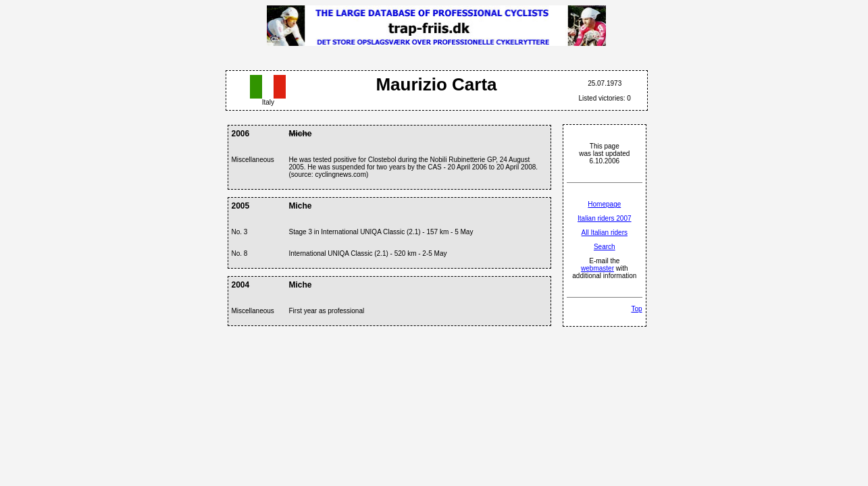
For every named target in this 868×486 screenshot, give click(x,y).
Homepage (604, 204)
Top (636, 309)
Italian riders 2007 (605, 218)
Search (605, 247)
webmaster (597, 268)
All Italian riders (605, 233)
